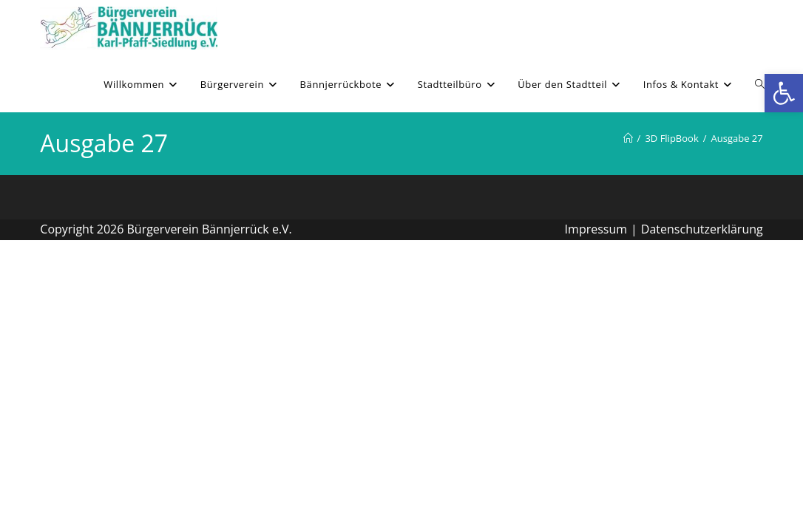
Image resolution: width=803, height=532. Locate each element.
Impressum (596, 229)
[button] (784, 93)
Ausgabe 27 (737, 138)
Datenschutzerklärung (702, 229)
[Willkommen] (628, 138)
